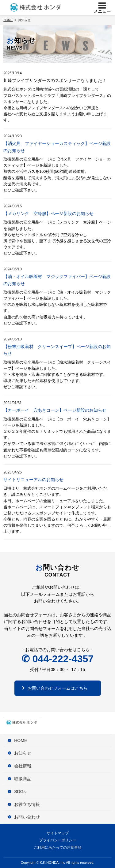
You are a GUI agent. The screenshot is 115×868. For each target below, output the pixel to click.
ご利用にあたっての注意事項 (58, 848)
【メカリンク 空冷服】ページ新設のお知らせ (48, 213)
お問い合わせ (27, 817)
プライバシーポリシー (58, 840)
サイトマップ (58, 833)
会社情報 (23, 766)
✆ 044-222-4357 (57, 659)
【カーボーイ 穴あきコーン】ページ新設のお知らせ (55, 410)
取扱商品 (23, 779)
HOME (21, 740)
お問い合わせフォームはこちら (58, 688)
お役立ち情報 (27, 804)
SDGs (20, 792)
